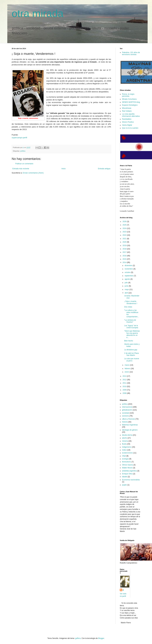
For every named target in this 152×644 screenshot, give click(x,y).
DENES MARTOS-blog (131, 102)
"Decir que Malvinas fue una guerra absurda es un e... (132, 334)
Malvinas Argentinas (130, 425)
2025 (125, 225)
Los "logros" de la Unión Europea (131, 327)
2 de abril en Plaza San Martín (131, 354)
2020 (125, 242)
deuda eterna (127, 435)
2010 (125, 387)
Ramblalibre (127, 119)
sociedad (126, 413)
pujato (124, 485)
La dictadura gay (131, 350)
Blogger (101, 638)
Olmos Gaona (127, 465)
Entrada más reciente (21, 169)
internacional (127, 407)
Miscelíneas (127, 108)
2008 (125, 393)
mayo (127, 289)
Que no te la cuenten (130, 128)
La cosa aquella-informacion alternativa (131, 115)
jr (123, 590)
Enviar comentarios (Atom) (33, 173)
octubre (128, 272)
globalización (127, 410)
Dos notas (128, 307)
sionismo (125, 416)
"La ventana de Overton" (130, 321)
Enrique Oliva (127, 474)
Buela (124, 444)
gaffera (78, 638)
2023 (125, 232)
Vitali (124, 456)
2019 (125, 246)
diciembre (129, 266)
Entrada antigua (104, 169)
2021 (125, 239)
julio (126, 283)
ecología (125, 459)
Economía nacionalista (131, 480)
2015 (125, 259)
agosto (128, 279)
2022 (125, 235)
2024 (125, 228)
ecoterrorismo (127, 453)
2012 (125, 380)
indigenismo (127, 447)
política (23, 151)
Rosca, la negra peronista (128, 95)
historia (125, 422)
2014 (125, 262)
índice (124, 450)
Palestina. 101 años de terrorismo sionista (131, 53)
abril (127, 293)
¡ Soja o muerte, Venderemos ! (131, 302)
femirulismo (126, 462)
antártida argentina (129, 471)
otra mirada (38, 13)
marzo (127, 365)
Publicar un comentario (24, 164)
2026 (125, 222)
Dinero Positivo (128, 122)
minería (125, 441)
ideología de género (130, 430)
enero (127, 372)
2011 (125, 383)
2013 (125, 376)
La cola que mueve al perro (132, 360)
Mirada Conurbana (129, 99)
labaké (125, 477)
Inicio (64, 169)
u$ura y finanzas (128, 419)
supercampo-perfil (19, 138)
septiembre (129, 276)
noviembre (129, 269)
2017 (125, 252)
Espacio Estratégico (130, 105)
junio (127, 286)
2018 (125, 249)
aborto (125, 438)
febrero (128, 369)
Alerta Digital (127, 125)
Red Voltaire (127, 111)
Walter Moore (127, 468)
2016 (125, 256)
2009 (125, 390)
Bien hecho (129, 341)
